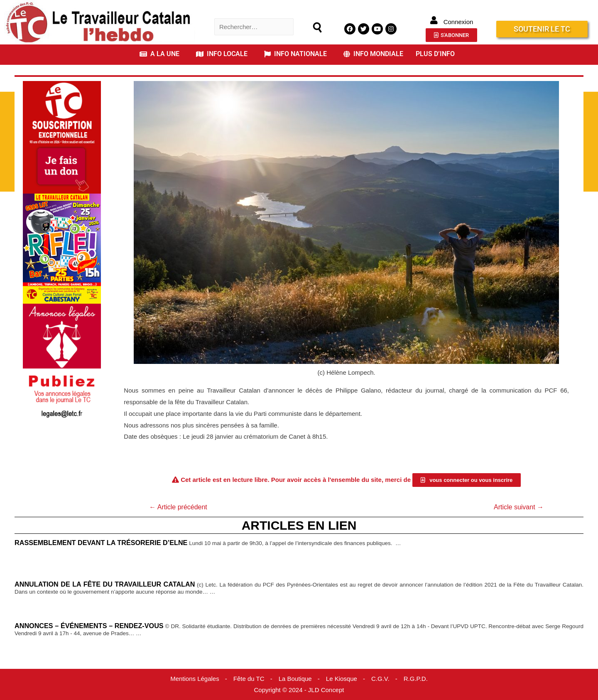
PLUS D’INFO (435, 54)
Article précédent (178, 507)
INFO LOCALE (222, 54)
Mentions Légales (195, 679)
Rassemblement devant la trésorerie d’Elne (101, 543)
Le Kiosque (342, 679)
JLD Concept (326, 690)
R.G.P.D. (416, 679)
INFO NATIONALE (295, 54)
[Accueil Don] (62, 136)
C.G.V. (380, 679)
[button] (162, 54)
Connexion (458, 22)
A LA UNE (159, 54)
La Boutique (295, 679)
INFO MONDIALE (373, 54)
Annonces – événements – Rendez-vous (89, 626)
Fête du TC (249, 679)
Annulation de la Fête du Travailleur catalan (105, 584)
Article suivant (519, 507)
